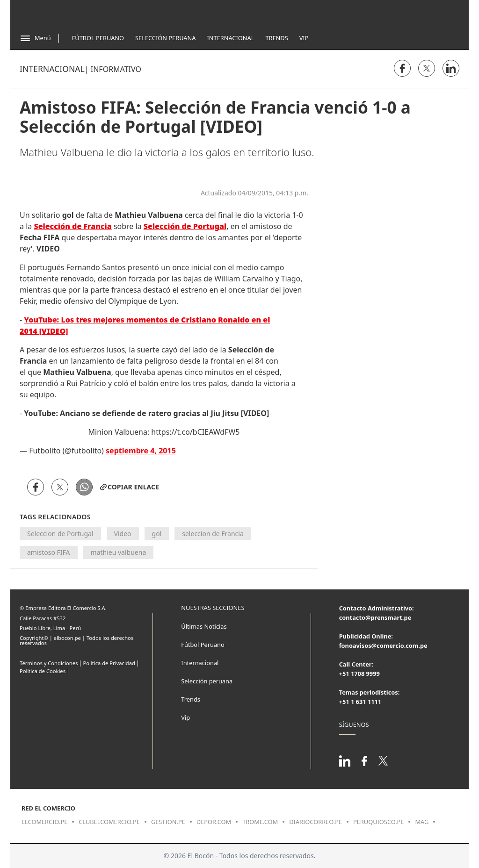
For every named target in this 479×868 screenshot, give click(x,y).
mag (422, 822)
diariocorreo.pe (316, 822)
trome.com (260, 822)
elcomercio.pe (44, 822)
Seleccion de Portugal (60, 534)
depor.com (214, 822)
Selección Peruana (165, 38)
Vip (304, 38)
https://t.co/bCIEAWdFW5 (195, 432)
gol (157, 534)
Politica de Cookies (43, 671)
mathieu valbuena (119, 552)
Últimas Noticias (204, 626)
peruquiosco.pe (378, 822)
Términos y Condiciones (49, 663)
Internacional (230, 38)
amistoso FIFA (49, 552)
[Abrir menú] (35, 38)
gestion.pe (168, 822)
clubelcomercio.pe (109, 822)
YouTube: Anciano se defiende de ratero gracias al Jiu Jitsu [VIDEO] (146, 413)
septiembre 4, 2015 (141, 451)
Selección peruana (207, 681)
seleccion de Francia (213, 534)
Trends (276, 38)
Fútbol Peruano (98, 38)
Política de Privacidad (109, 663)
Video (123, 534)
